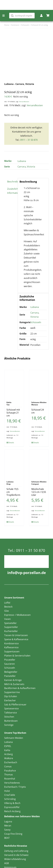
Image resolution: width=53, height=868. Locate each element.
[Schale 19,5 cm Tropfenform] (14, 464)
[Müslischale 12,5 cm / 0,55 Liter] (39, 464)
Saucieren (10, 664)
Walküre (9, 758)
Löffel (7, 603)
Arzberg (8, 754)
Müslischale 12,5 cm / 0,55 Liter (39, 492)
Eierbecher (10, 700)
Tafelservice (11, 713)
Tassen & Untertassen (16, 635)
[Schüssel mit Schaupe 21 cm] (14, 384)
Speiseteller (10, 623)
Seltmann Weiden (14, 738)
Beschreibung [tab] (12, 182)
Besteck (8, 607)
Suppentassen (12, 651)
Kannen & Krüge (13, 680)
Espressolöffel (12, 807)
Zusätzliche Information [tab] (12, 191)
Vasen (7, 619)
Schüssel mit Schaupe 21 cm (13, 413)
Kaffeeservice (11, 647)
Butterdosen (11, 721)
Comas (8, 766)
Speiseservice (11, 708)
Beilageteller (11, 672)
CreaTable (10, 795)
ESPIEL (8, 746)
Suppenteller (11, 627)
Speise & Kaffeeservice (16, 639)
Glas (7, 611)
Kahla (7, 750)
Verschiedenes (12, 783)
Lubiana (22, 161)
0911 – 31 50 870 (29, 140)
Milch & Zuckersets (14, 684)
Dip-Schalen (11, 696)
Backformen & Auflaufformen (20, 688)
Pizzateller (10, 660)
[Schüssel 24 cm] (39, 384)
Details (11, 443)
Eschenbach (11, 762)
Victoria (31, 167)
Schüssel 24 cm (38, 411)
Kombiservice (11, 643)
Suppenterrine (12, 692)
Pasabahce (10, 771)
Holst (7, 791)
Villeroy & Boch (12, 803)
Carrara (22, 167)
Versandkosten (24, 102)
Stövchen (9, 717)
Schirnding (10, 799)
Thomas (9, 775)
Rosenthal (10, 779)
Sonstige (9, 725)
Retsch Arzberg (12, 811)
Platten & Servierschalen (17, 656)
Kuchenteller (11, 631)
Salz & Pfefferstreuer (15, 705)
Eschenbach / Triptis (15, 787)
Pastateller (10, 676)
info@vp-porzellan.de (27, 573)
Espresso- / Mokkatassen (17, 615)
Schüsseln (36, 322)
